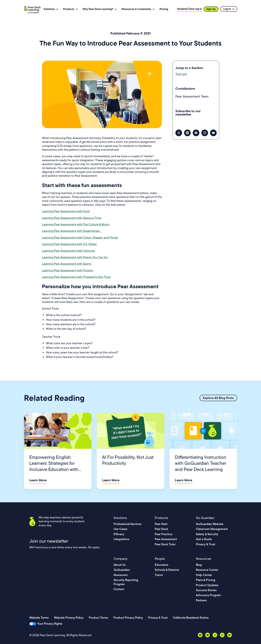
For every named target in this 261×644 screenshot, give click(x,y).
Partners (201, 600)
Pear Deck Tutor (165, 544)
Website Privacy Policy (69, 618)
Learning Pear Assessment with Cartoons (68, 251)
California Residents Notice (191, 618)
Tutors (159, 575)
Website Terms (39, 618)
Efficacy (119, 534)
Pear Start (161, 524)
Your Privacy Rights (50, 624)
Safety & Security (207, 534)
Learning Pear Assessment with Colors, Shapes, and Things (80, 238)
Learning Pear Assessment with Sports (67, 264)
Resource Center (207, 570)
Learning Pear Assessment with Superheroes (72, 231)
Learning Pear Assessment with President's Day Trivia (76, 277)
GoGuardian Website (210, 524)
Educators (161, 565)
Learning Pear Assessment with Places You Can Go (75, 257)
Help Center (204, 575)
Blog (199, 565)
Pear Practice (163, 534)
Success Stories (206, 590)
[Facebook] (196, 133)
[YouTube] (213, 133)
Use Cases (120, 529)
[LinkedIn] (187, 133)
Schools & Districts (167, 570)
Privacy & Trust (206, 544)
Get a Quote (204, 539)
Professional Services (128, 524)
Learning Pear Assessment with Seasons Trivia (72, 218)
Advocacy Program (208, 595)
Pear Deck (161, 529)
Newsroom (121, 575)
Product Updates (207, 585)
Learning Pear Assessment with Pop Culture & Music (76, 224)
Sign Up (211, 9)
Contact (119, 589)
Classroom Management (212, 529)
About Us (120, 565)
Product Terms (98, 618)
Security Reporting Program (126, 582)
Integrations (121, 539)
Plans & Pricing (206, 580)
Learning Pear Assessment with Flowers (68, 270)
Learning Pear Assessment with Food (66, 211)
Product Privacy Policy (128, 618)
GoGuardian (122, 570)
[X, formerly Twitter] (179, 133)
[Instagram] (205, 133)
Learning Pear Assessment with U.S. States (69, 244)
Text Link (181, 74)
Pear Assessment (166, 539)
